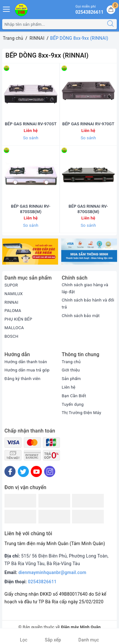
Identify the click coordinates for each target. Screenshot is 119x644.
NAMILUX (14, 294)
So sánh (31, 138)
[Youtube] (36, 471)
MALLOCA (14, 328)
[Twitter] (23, 471)
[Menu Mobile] (7, 8)
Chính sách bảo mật (81, 316)
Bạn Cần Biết (74, 396)
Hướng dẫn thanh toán (26, 362)
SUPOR (11, 285)
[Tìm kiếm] (110, 24)
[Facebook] (10, 471)
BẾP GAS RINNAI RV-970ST (31, 124)
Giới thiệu (71, 370)
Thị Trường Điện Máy (82, 413)
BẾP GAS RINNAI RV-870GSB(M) (88, 209)
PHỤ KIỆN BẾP (18, 319)
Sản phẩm (71, 379)
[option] (30, 252)
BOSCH (11, 336)
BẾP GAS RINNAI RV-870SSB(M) (31, 209)
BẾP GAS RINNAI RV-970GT (88, 124)
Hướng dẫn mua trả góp (27, 370)
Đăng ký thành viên (23, 379)
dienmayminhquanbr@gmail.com (52, 572)
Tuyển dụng (73, 404)
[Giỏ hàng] (111, 10)
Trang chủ (71, 362)
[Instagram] (50, 471)
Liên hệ (69, 387)
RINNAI (11, 302)
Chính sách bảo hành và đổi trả (88, 304)
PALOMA (13, 311)
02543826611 (42, 582)
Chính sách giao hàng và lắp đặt (85, 288)
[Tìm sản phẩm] (53, 24)
